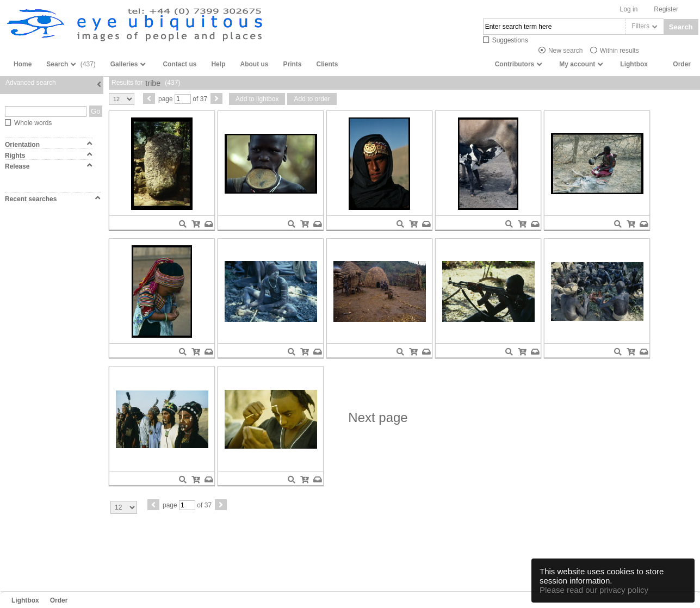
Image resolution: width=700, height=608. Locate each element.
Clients (327, 64)
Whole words (33, 123)
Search (681, 27)
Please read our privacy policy (594, 590)
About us (254, 64)
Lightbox (634, 64)
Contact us (179, 64)
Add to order (312, 99)
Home (23, 64)
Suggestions (510, 40)
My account (577, 64)
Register (666, 9)
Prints (292, 64)
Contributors (515, 64)
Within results (620, 51)
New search (565, 51)
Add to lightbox (257, 99)
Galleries (124, 64)
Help (218, 64)
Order (682, 64)
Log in (629, 9)
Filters (640, 26)
